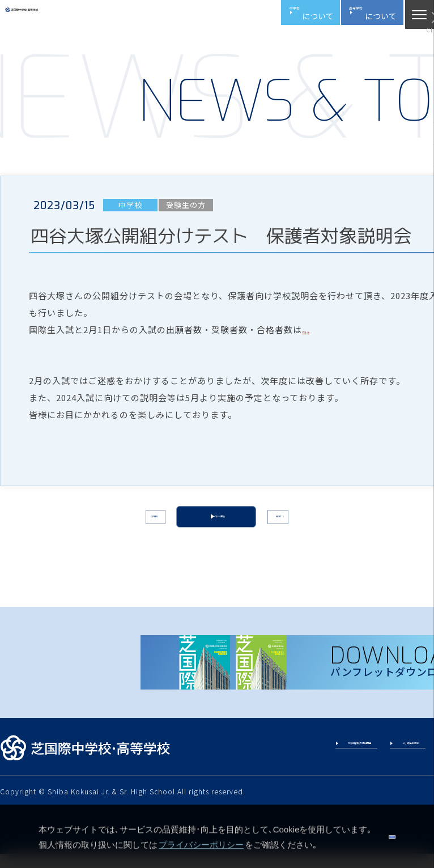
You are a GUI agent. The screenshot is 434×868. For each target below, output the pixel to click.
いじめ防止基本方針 (391, 763)
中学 (245, 17)
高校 (348, 17)
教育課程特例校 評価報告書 (290, 763)
